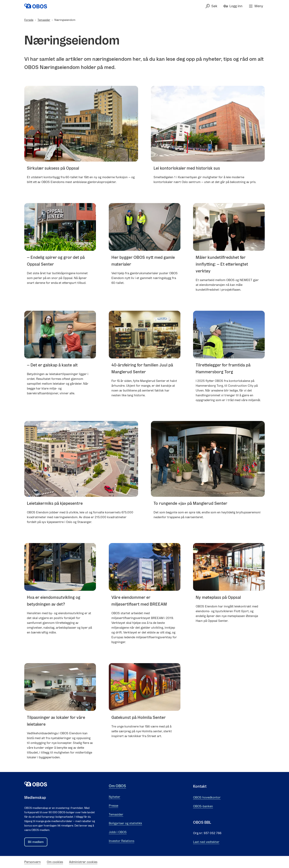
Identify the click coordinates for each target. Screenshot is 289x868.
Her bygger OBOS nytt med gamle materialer (143, 261)
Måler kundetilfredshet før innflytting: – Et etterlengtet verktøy (222, 264)
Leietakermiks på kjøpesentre (55, 503)
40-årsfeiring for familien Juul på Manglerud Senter (142, 368)
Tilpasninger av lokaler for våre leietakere (56, 721)
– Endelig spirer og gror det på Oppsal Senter (56, 261)
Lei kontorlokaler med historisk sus (187, 168)
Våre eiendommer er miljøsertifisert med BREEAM (139, 601)
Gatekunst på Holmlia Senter (139, 717)
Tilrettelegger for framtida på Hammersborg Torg (223, 368)
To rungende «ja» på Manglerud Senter (190, 503)
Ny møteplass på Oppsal (218, 597)
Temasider (44, 20)
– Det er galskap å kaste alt (52, 365)
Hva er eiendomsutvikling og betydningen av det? (54, 601)
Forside (29, 20)
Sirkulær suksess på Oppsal (53, 168)
